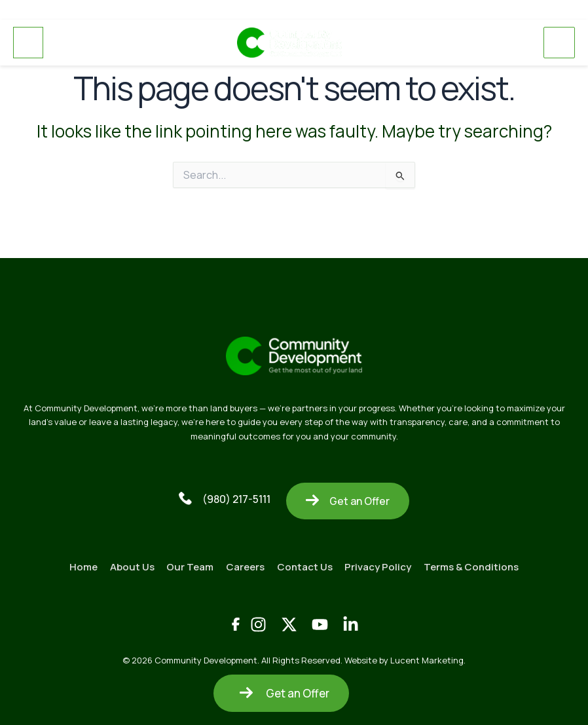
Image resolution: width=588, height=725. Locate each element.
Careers (245, 566)
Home (81, 566)
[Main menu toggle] (559, 43)
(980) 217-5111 (225, 498)
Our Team (189, 566)
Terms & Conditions (474, 566)
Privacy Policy (380, 566)
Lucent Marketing (427, 659)
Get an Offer (348, 500)
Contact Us (305, 566)
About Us (130, 566)
